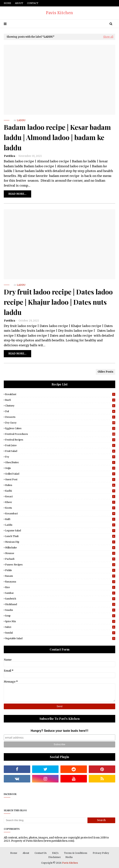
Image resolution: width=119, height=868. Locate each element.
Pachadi (60, 559)
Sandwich (60, 599)
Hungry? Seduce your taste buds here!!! (60, 731)
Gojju (60, 468)
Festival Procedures (60, 434)
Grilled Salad (60, 474)
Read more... (17, 194)
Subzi (60, 627)
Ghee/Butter (60, 462)
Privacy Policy (101, 853)
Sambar (60, 593)
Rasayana (60, 582)
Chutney (60, 406)
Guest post (60, 479)
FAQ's (55, 853)
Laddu (60, 525)
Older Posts (105, 372)
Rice (60, 587)
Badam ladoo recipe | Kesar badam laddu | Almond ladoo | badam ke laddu (57, 137)
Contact (33, 3)
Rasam (60, 576)
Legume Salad (60, 531)
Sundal (60, 633)
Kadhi (60, 491)
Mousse (60, 553)
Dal (60, 411)
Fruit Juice (60, 445)
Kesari (60, 496)
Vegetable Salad (60, 638)
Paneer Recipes (60, 565)
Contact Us (41, 853)
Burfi (60, 400)
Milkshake (60, 548)
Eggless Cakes (60, 428)
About (19, 3)
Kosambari (60, 513)
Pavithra (10, 156)
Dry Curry (60, 423)
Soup (60, 616)
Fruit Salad (60, 451)
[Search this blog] (46, 820)
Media (69, 857)
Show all (108, 37)
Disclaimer (55, 857)
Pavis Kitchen (59, 13)
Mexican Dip (60, 542)
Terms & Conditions (76, 853)
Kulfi (60, 519)
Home (7, 3)
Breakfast (60, 394)
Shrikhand (60, 604)
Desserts (60, 417)
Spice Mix (60, 621)
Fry (60, 457)
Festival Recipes (60, 440)
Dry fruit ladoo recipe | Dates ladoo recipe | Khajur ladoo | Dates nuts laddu (58, 302)
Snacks (60, 610)
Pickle (60, 570)
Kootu (60, 508)
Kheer (60, 502)
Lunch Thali (60, 536)
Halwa (60, 485)
